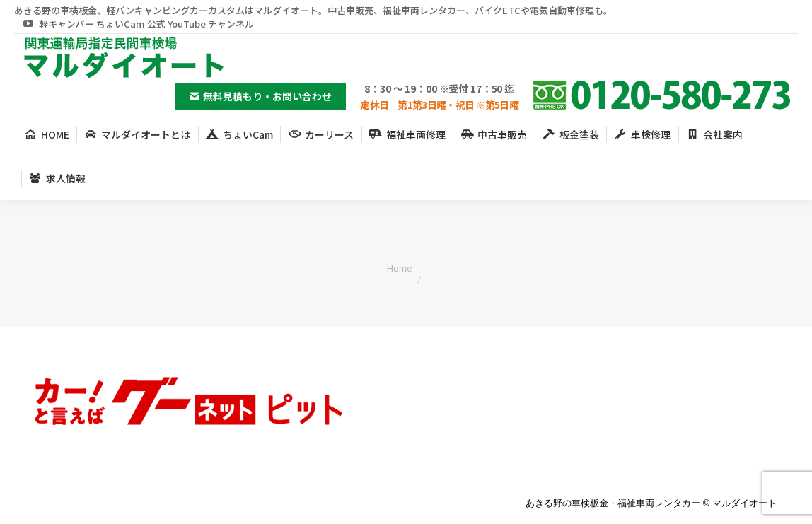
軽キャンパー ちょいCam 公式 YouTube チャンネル (138, 24)
